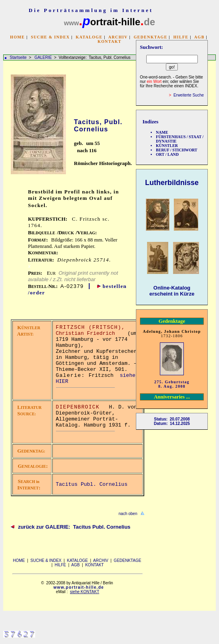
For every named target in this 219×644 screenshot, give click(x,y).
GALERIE (44, 57)
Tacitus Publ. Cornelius (92, 484)
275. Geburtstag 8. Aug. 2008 (172, 384)
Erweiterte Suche (189, 95)
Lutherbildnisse (172, 183)
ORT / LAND (167, 154)
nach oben (128, 514)
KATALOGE (89, 37)
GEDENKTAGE (150, 37)
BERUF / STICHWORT (177, 150)
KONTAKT (109, 41)
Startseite (18, 57)
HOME (17, 37)
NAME (162, 132)
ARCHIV (118, 37)
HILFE (181, 37)
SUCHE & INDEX (50, 37)
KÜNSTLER (167, 146)
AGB (199, 37)
